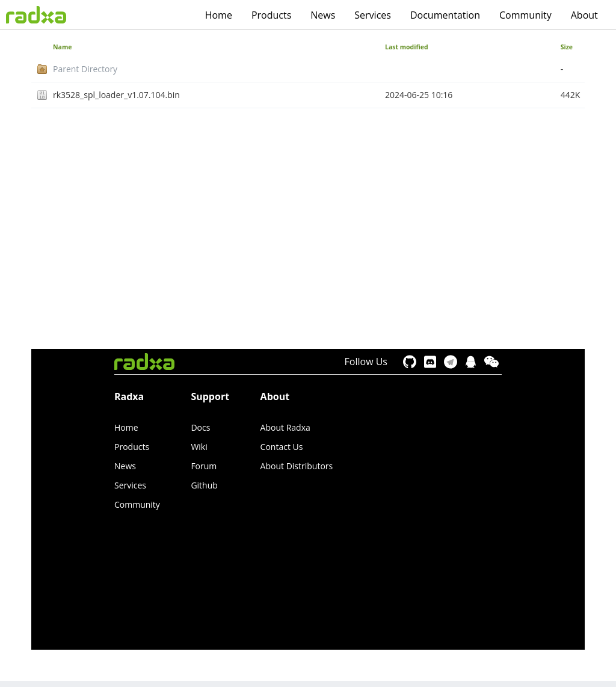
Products (271, 15)
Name (62, 47)
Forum (204, 466)
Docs (200, 427)
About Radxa (285, 427)
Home (219, 15)
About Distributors (297, 466)
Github (204, 485)
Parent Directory (85, 69)
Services (373, 15)
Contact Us (282, 447)
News (323, 15)
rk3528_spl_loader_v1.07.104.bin (116, 95)
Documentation (445, 15)
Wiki (199, 447)
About (584, 15)
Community (525, 15)
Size (567, 47)
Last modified (407, 47)
